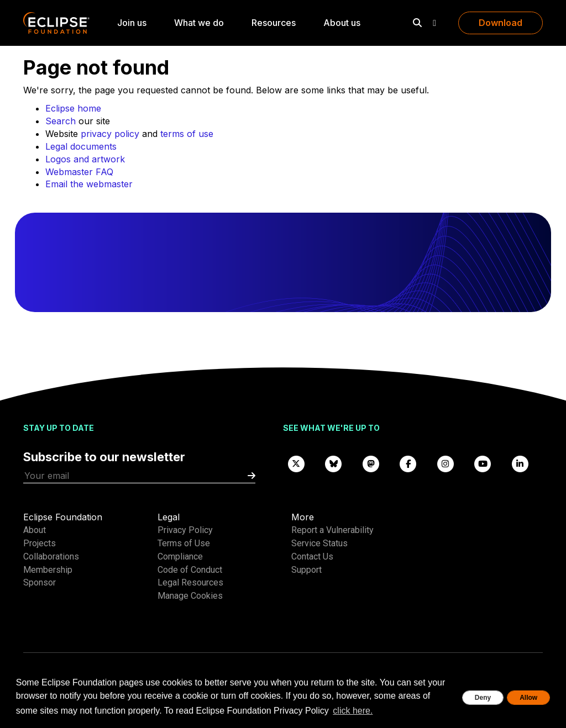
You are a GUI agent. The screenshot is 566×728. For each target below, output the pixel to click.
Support (306, 570)
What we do (199, 23)
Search (61, 121)
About (35, 530)
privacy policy (110, 134)
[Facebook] (408, 463)
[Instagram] (446, 463)
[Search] (417, 23)
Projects (40, 543)
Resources (274, 23)
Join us (132, 23)
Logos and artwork (85, 159)
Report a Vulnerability (332, 530)
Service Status (319, 543)
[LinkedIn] (520, 463)
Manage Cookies (190, 596)
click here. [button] (353, 711)
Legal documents (81, 146)
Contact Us (312, 556)
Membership (48, 570)
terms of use (187, 134)
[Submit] (251, 476)
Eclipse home (73, 108)
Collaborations (51, 556)
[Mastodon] (371, 463)
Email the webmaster (89, 184)
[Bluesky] (334, 463)
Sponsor (40, 582)
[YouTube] (483, 463)
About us (342, 23)
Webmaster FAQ (79, 172)
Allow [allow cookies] (528, 698)
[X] (296, 463)
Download (501, 23)
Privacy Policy (185, 530)
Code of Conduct (190, 570)
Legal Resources (190, 582)
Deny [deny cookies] (483, 698)
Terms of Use (184, 543)
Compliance (180, 556)
